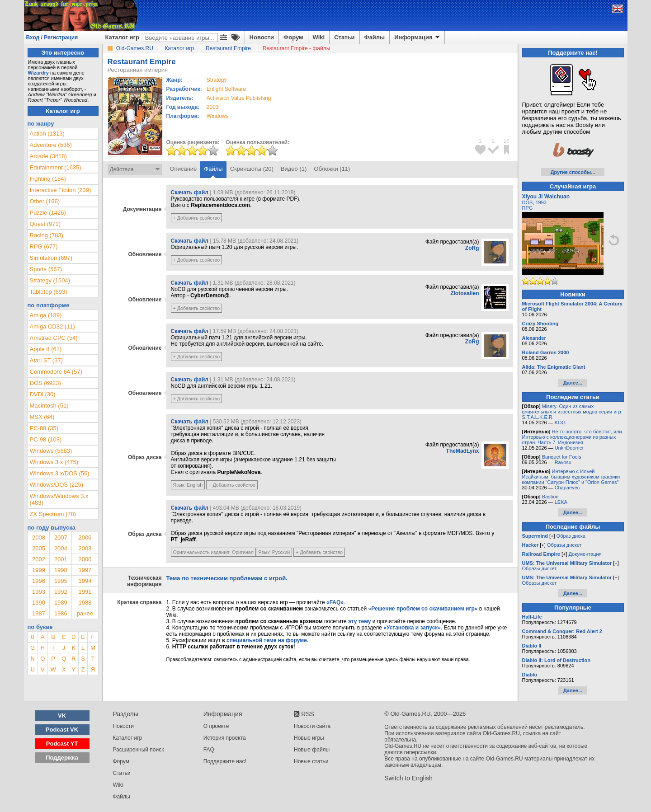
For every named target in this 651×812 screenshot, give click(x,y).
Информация (417, 38)
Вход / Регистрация (52, 38)
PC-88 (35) (44, 428)
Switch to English (408, 778)
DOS (528, 202)
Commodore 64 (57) (56, 372)
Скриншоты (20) (252, 169)
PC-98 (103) (46, 439)
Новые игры (309, 738)
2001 (61, 559)
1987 (39, 613)
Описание (184, 169)
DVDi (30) (43, 394)
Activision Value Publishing (239, 98)
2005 (39, 548)
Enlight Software (226, 89)
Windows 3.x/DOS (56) (60, 473)
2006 (85, 537)
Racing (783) (47, 235)
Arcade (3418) (48, 156)
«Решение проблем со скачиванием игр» (423, 609)
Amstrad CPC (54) (54, 338)
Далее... (573, 383)
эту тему (359, 621)
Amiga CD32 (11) (52, 326)
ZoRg (472, 248)
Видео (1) (294, 169)
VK (62, 716)
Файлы (375, 37)
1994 (85, 581)
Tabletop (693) (49, 292)
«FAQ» (335, 602)
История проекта (225, 738)
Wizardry (38, 73)
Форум (293, 37)
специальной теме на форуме (267, 640)
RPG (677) (44, 246)
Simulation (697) (51, 258)
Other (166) (45, 201)
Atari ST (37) (46, 360)
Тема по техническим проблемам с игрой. (227, 578)
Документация (585, 554)
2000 (85, 559)
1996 (39, 581)
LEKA (561, 502)
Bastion (550, 497)
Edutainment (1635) (56, 167)
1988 (85, 603)
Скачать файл (190, 192)
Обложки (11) (332, 169)
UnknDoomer (569, 448)
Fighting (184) (48, 179)
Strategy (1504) (50, 280)
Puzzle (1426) (48, 213)
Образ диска (571, 536)
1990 (39, 603)
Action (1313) (47, 134)
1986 (61, 613)
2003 (213, 107)
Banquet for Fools (562, 457)
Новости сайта (312, 726)
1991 (85, 592)
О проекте (216, 726)
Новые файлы (312, 750)
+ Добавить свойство (197, 218)
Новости (262, 37)
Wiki (319, 37)
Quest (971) (45, 224)
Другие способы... (573, 172)
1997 (85, 570)
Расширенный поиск (139, 750)
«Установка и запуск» (412, 628)
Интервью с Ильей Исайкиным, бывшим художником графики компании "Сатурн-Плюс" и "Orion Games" (571, 477)
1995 (61, 581)
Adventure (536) (51, 145)
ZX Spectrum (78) (53, 514)
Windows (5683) (51, 451)
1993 (39, 592)
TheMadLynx (463, 451)
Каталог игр (122, 37)
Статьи (344, 37)
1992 (61, 592)
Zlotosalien (465, 293)
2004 (61, 548)
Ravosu (563, 462)
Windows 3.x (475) (54, 462)
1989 (61, 603)
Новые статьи (311, 761)
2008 (39, 537)
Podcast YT (62, 744)
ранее (85, 613)
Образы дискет (564, 545)
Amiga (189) (46, 315)
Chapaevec (567, 488)
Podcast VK (62, 730)
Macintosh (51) (49, 406)
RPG (528, 208)
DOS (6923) (45, 383)
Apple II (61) (46, 349)
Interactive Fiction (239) (61, 190)
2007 (61, 537)
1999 (39, 570)
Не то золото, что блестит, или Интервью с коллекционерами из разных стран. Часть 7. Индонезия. (572, 437)
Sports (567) (46, 269)
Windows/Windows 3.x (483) (59, 499)
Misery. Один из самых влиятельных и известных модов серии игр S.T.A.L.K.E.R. (572, 412)
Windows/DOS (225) (57, 485)
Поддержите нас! (225, 761)
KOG (560, 422)
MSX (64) (42, 417)
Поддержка (62, 758)
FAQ (209, 750)
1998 (61, 570)
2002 (39, 559)
